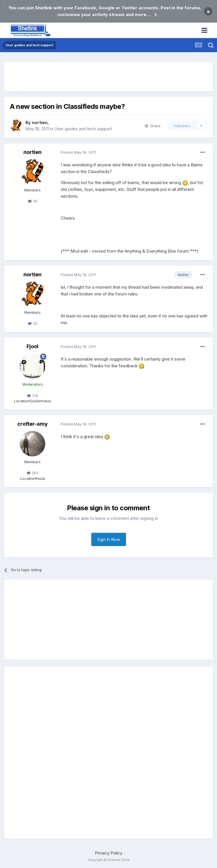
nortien (40, 122)
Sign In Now (109, 539)
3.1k (33, 396)
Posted (78, 152)
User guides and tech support (83, 129)
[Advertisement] (108, 77)
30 (33, 201)
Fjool (32, 346)
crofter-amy (32, 424)
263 (33, 473)
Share (153, 126)
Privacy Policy (109, 853)
